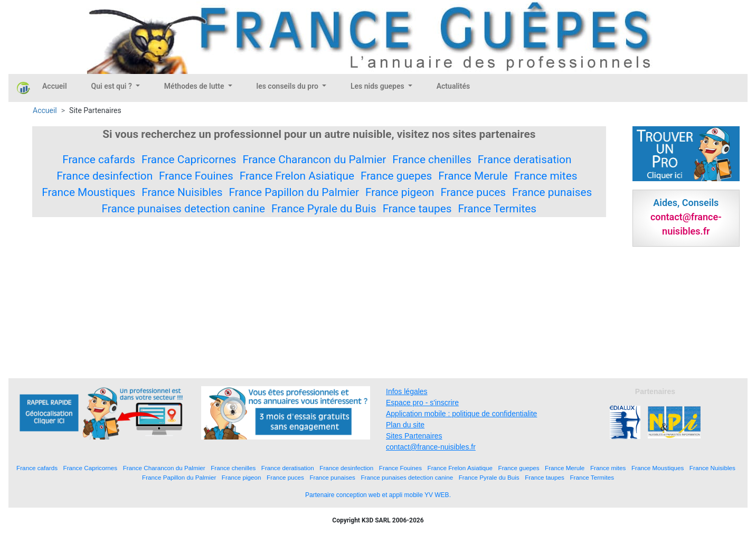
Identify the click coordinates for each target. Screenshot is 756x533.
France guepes (396, 176)
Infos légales (407, 391)
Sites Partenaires (414, 436)
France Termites (497, 209)
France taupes (417, 209)
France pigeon (400, 192)
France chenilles (432, 160)
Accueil (55, 86)
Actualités (453, 86)
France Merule (473, 176)
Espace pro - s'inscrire (422, 403)
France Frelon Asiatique (297, 176)
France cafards (99, 160)
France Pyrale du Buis (324, 209)
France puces (474, 192)
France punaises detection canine (184, 209)
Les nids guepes (378, 86)
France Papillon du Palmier (294, 192)
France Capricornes (189, 160)
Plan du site (405, 425)
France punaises (552, 192)
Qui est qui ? (113, 86)
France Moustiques (88, 192)
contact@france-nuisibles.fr (431, 447)
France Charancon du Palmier (314, 160)
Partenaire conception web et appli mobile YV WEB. (378, 495)
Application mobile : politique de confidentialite (461, 414)
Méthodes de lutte (195, 86)
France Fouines (196, 176)
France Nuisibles (182, 192)
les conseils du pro (289, 86)
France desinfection (105, 176)
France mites (546, 176)
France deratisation (525, 160)
